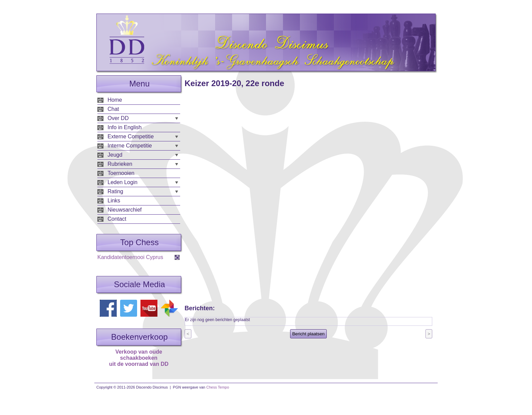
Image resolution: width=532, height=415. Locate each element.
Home (115, 100)
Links (114, 201)
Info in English (125, 127)
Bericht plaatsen (308, 334)
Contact (117, 219)
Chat (113, 109)
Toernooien (121, 173)
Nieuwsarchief (125, 210)
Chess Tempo (218, 387)
